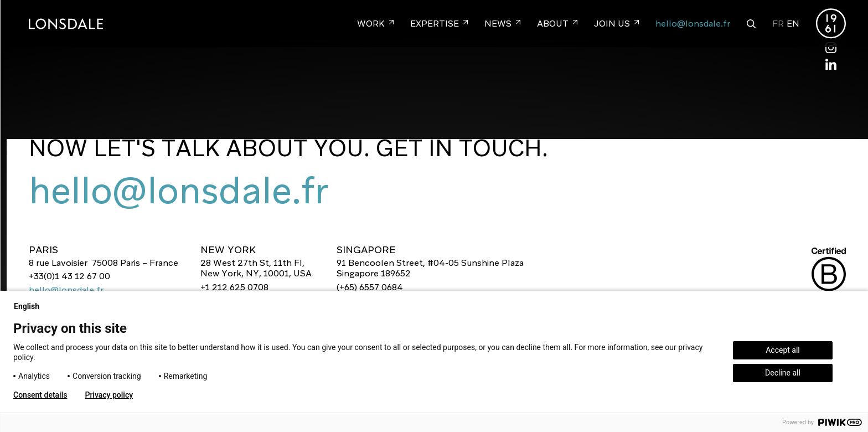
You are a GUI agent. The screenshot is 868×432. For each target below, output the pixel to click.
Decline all (783, 373)
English (31, 306)
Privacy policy (109, 395)
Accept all (783, 350)
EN (793, 24)
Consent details (40, 395)
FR (778, 24)
